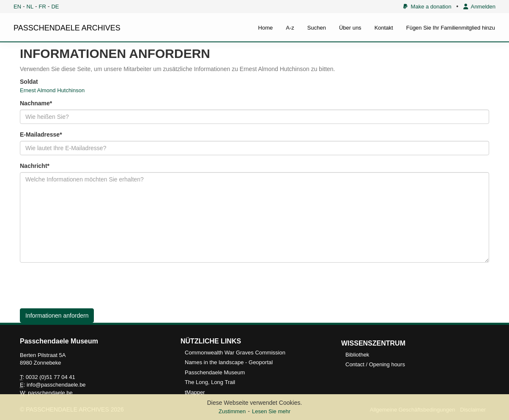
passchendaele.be (50, 393)
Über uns (350, 28)
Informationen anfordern (57, 316)
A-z (290, 28)
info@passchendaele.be (56, 385)
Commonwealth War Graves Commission (235, 353)
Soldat (29, 82)
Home (266, 28)
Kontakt (384, 28)
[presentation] (84, 285)
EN (17, 7)
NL (30, 7)
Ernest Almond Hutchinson (52, 90)
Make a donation (427, 7)
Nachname (35, 103)
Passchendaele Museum (215, 372)
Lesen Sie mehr (271, 411)
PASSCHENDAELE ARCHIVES (67, 28)
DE (55, 7)
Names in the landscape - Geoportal (229, 362)
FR (42, 7)
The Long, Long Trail (210, 382)
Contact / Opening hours (375, 364)
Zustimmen (232, 411)
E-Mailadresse (40, 135)
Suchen (317, 28)
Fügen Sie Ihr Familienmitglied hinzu (451, 28)
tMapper (195, 392)
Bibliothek (357, 355)
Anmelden (479, 7)
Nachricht (34, 166)
